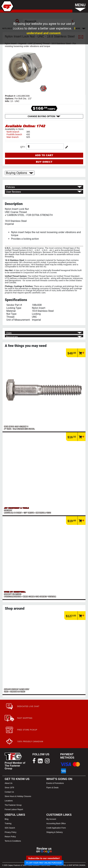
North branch (13, 132)
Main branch (13, 137)
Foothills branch (14, 134)
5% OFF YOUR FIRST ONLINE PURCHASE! (44, 863)
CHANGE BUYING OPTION (44, 116)
